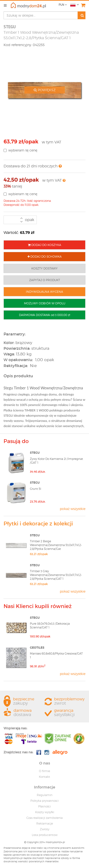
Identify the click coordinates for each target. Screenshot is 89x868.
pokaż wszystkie (73, 509)
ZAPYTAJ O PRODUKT (45, 280)
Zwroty (45, 829)
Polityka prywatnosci (44, 801)
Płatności (44, 806)
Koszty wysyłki (45, 812)
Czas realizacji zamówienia (44, 818)
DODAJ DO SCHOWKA (45, 257)
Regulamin (45, 795)
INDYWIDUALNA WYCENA (44, 292)
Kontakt (44, 777)
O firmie (44, 771)
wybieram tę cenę (20, 150)
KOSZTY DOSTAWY (44, 268)
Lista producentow (45, 835)
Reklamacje (45, 823)
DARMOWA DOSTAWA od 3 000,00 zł (44, 315)
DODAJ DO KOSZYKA (45, 245)
